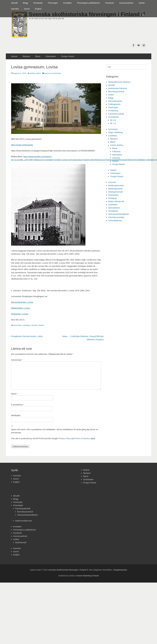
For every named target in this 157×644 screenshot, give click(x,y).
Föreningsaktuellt (23, 508)
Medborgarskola (115, 189)
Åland (38, 56)
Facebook (110, 3)
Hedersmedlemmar (24, 521)
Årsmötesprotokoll (116, 91)
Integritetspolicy (120, 570)
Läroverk (34, 325)
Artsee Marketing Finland (88, 576)
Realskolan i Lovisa (20, 314)
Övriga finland (118, 164)
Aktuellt (14, 3)
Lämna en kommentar (53, 73)
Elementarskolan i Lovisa (22, 302)
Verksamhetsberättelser (119, 214)
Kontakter (67, 3)
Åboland (26, 56)
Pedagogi (112, 198)
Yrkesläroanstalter (116, 217)
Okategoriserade (116, 192)
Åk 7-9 (113, 123)
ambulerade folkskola (118, 88)
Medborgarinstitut (116, 185)
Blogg (25, 3)
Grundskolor (114, 117)
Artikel (111, 95)
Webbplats (16, 415)
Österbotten (51, 56)
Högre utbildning (115, 132)
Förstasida (38, 3)
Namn (14, 394)
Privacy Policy (64, 438)
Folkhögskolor (114, 104)
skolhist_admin (35, 73)
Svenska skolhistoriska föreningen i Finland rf (68, 570)
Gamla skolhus (117, 145)
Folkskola (116, 151)
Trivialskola (113, 211)
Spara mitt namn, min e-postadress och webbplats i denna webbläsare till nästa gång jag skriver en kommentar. (55, 431)
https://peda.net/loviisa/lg (22, 145)
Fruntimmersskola (116, 114)
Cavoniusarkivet (126, 3)
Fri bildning (113, 111)
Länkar (142, 3)
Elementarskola (115, 101)
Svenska (15, 9)
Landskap (26, 325)
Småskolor (113, 205)
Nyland (14, 56)
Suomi (27, 9)
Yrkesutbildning (115, 220)
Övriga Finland (68, 56)
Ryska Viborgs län (116, 201)
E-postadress (18, 405)
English (38, 9)
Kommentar (17, 360)
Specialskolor (114, 208)
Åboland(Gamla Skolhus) (119, 82)
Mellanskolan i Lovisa (21, 308)
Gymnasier (17, 325)
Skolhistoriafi (21, 542)
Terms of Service (83, 438)
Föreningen (53, 3)
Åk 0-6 (113, 120)
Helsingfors (117, 155)
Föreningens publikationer (88, 3)
